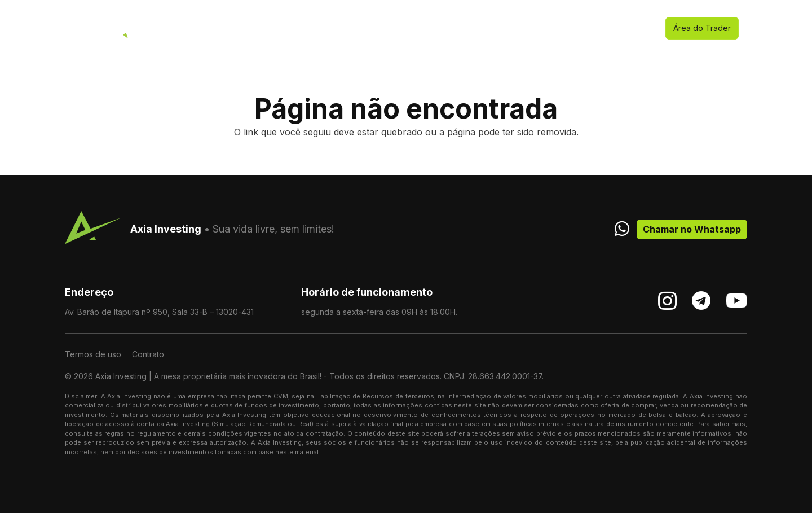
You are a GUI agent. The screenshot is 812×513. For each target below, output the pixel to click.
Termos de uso (93, 354)
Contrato (148, 354)
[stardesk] (126, 28)
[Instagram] (667, 301)
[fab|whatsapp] (622, 229)
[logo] (81, 28)
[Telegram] (701, 300)
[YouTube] (736, 300)
